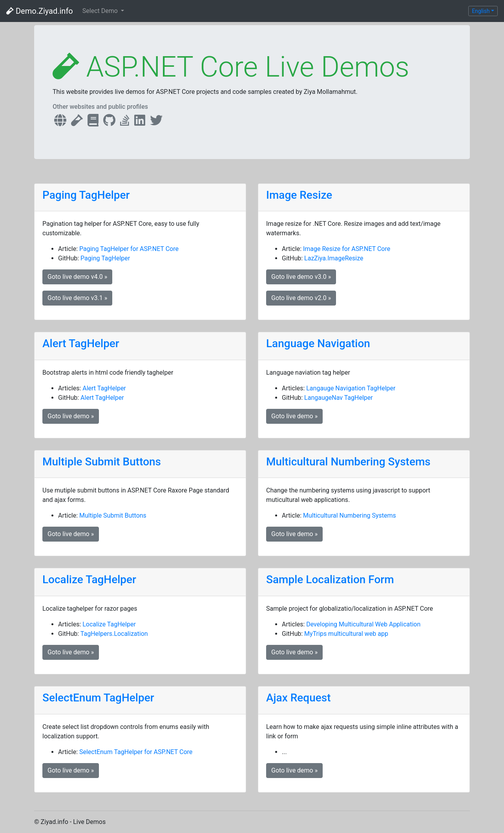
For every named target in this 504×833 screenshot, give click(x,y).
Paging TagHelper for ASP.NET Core (129, 249)
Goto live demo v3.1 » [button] (77, 298)
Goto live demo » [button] (71, 416)
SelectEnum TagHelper (98, 698)
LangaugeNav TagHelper (339, 398)
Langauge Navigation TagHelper (351, 388)
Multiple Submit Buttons (102, 462)
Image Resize (299, 195)
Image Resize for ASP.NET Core (347, 249)
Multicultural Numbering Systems (348, 462)
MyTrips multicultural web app (346, 634)
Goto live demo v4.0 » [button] (77, 277)
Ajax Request (299, 698)
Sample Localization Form (330, 579)
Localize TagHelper (89, 579)
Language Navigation (318, 343)
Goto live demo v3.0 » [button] (301, 277)
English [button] (481, 11)
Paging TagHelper (86, 195)
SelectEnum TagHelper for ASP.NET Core (136, 752)
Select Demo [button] (101, 11)
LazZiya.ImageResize (334, 258)
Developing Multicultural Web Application (363, 624)
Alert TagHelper (81, 343)
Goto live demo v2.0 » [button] (301, 298)
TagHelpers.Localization (114, 634)
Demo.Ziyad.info (40, 11)
